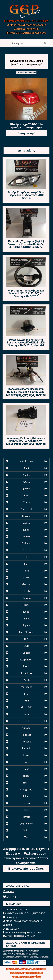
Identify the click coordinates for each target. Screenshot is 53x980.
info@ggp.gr (10, 917)
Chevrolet (26, 509)
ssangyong (26, 789)
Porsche (26, 741)
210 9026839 (31, 29)
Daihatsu (26, 543)
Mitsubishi (26, 707)
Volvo (26, 830)
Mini (26, 700)
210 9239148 (31, 25)
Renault (26, 748)
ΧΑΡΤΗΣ (9, 897)
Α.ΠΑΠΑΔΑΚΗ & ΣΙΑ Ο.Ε (15, 909)
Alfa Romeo (26, 461)
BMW (26, 489)
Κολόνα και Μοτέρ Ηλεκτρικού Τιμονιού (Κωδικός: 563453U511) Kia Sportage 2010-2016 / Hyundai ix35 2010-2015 (26, 393)
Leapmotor (26, 659)
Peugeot (26, 735)
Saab (26, 762)
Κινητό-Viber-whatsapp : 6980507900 (26, 33)
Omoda (26, 728)
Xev (26, 837)
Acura (26, 482)
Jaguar (26, 625)
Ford (26, 571)
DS (26, 557)
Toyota (26, 817)
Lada (26, 646)
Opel (26, 721)
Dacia (26, 530)
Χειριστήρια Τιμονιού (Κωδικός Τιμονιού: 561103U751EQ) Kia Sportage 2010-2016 (26, 293)
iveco (26, 612)
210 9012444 (15, 25)
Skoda (26, 776)
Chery (26, 502)
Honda (26, 591)
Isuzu (26, 605)
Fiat (26, 564)
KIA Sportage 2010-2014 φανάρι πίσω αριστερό (26, 62)
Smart (26, 782)
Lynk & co (26, 673)
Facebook (9, 891)
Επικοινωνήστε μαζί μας (26, 868)
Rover (26, 755)
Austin (26, 475)
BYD (26, 495)
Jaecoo (26, 618)
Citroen (26, 516)
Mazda (26, 680)
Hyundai (26, 598)
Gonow (26, 584)
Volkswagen (26, 824)
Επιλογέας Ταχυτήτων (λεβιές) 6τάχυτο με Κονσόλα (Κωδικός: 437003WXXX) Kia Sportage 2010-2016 (26, 245)
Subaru (26, 796)
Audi (26, 468)
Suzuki (26, 803)
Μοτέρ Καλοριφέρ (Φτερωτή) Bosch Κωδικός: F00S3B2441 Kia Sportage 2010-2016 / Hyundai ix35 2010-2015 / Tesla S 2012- (26, 344)
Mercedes (26, 687)
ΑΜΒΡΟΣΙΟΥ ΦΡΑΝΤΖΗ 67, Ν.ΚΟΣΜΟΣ (26, 21)
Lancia (26, 653)
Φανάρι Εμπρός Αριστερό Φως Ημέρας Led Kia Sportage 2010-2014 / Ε (26, 195)
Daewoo (26, 536)
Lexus (26, 666)
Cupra (26, 523)
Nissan (26, 714)
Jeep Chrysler (26, 632)
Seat (26, 769)
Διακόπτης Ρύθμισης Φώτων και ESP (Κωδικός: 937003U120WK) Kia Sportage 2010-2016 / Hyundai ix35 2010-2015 (26, 442)
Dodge (26, 550)
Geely (26, 577)
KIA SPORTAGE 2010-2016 (26, 72)
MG (26, 694)
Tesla (26, 810)
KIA (26, 639)
